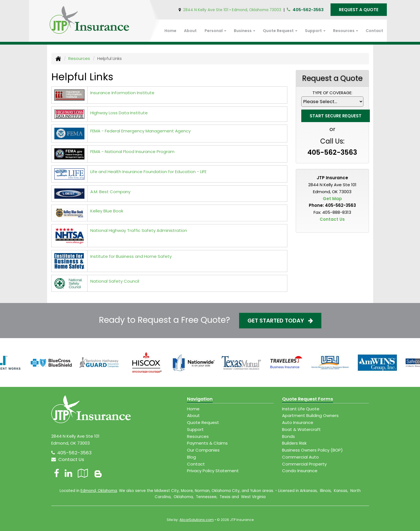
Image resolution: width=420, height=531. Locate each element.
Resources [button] (346, 31)
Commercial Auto (300, 457)
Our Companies (203, 450)
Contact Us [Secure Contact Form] (332, 219)
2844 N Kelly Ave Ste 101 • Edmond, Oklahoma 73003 (232, 10)
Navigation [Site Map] (200, 399)
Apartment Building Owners (310, 415)
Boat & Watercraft (301, 429)
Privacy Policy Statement (213, 471)
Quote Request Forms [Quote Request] (308, 399)
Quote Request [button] (280, 31)
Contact (374, 31)
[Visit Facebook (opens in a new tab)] (57, 473)
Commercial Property (304, 464)
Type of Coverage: (332, 93)
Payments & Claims (207, 443)
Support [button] (315, 31)
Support (195, 429)
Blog (191, 457)
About (190, 31)
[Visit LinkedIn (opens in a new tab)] (68, 473)
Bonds (288, 436)
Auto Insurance (298, 422)
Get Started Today (280, 321)
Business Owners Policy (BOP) (312, 450)
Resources (79, 58)
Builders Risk (294, 443)
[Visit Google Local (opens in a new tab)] (83, 473)
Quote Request (203, 422)
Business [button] (245, 31)
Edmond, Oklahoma (99, 491)
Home (170, 31)
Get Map (332, 199)
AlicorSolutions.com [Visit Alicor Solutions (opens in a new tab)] (197, 520)
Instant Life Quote (301, 409)
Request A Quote (359, 10)
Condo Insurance (300, 471)
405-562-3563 (308, 10)
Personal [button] (215, 31)
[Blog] (98, 473)
